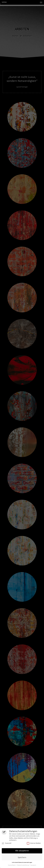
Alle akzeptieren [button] (22, 851)
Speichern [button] (22, 858)
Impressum (33, 865)
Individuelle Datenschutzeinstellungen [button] (22, 862)
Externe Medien (34, 843)
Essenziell (7, 843)
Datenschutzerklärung (23, 865)
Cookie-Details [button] (12, 865)
